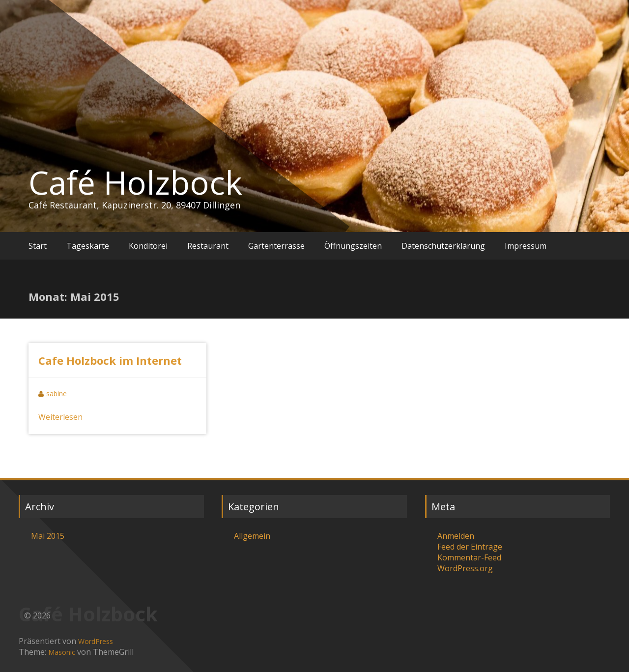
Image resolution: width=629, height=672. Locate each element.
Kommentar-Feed (469, 557)
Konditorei (148, 246)
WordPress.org (465, 568)
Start (38, 246)
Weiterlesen (60, 417)
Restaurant (208, 246)
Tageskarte (88, 246)
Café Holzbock (135, 182)
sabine (57, 394)
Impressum (526, 246)
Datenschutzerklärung (443, 246)
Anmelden (456, 536)
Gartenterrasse (276, 246)
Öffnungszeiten (353, 246)
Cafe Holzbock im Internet (110, 360)
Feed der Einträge (470, 547)
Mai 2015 (48, 536)
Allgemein (252, 536)
